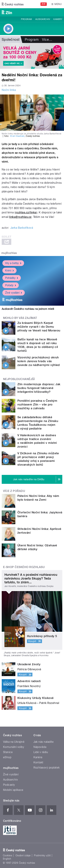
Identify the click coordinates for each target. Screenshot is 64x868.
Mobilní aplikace (13, 790)
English (7, 859)
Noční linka (9, 90)
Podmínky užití (42, 855)
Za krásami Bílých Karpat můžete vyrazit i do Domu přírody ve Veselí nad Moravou (39, 327)
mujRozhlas (9, 253)
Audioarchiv (43, 19)
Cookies (8, 855)
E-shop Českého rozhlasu (24, 567)
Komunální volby (14, 747)
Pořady (11, 285)
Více (47, 40)
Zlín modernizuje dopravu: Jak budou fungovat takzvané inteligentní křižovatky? (39, 388)
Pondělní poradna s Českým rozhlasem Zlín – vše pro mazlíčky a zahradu (37, 404)
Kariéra (38, 757)
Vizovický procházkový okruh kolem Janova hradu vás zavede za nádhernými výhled (39, 361)
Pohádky (12, 278)
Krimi (9, 271)
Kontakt (38, 762)
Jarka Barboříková (22, 228)
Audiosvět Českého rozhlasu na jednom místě (28, 309)
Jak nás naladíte (44, 742)
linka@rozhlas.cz (20, 217)
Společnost (11, 40)
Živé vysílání (14, 293)
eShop (7, 757)
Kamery (58, 19)
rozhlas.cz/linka (26, 212)
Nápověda (40, 747)
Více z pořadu (14, 491)
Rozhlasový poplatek (47, 768)
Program (26, 19)
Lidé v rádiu (41, 752)
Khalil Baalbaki (17, 136)
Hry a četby (13, 263)
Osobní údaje (23, 855)
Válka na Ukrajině (14, 742)
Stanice (8, 752)
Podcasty (9, 785)
